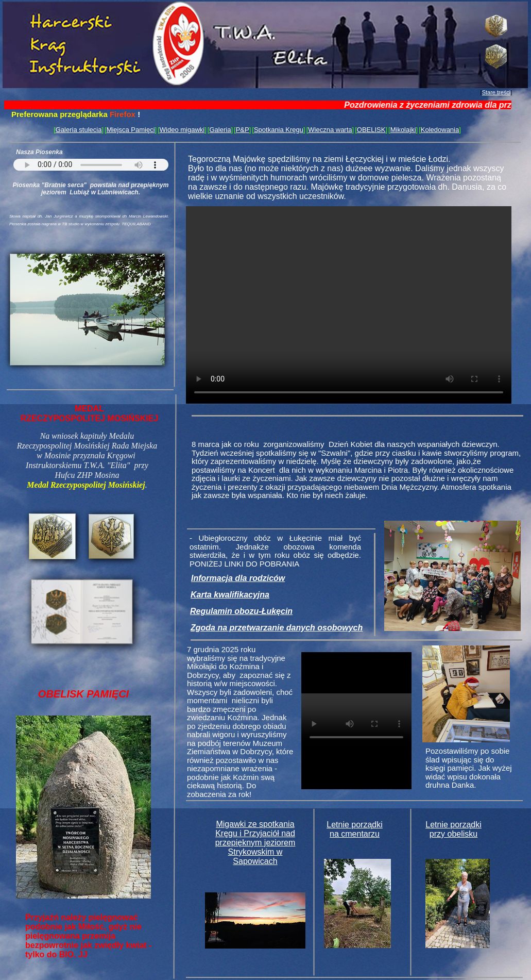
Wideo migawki (182, 130)
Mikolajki (403, 130)
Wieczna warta (330, 130)
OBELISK (371, 130)
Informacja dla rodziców (238, 578)
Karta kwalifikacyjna (230, 595)
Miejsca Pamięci (131, 130)
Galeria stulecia (79, 130)
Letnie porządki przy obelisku (453, 829)
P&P (243, 130)
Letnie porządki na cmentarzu (355, 829)
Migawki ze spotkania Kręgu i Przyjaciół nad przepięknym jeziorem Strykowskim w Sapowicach (255, 843)
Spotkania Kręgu (279, 130)
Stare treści (496, 92)
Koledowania (440, 130)
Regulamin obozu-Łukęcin (241, 611)
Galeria (220, 130)
